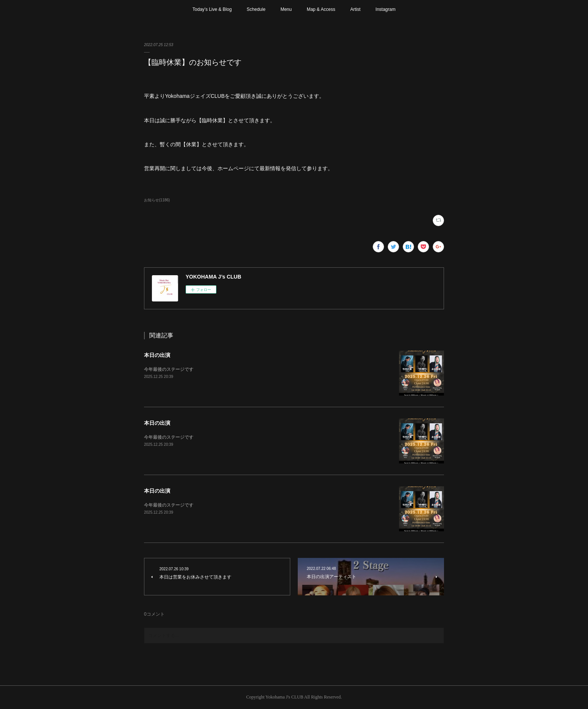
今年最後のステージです (169, 369)
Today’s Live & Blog (212, 9)
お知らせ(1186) (157, 200)
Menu (286, 9)
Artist (355, 9)
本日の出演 (157, 355)
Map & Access (321, 9)
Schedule (256, 9)
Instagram (385, 9)
